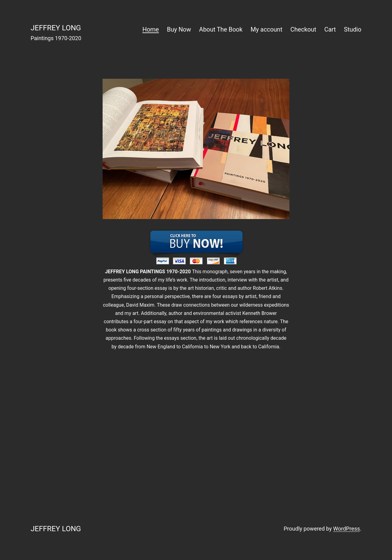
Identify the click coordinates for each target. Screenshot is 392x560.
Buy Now (179, 29)
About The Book (221, 29)
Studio (353, 29)
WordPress (347, 529)
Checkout (303, 29)
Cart (330, 29)
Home (151, 29)
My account (266, 29)
